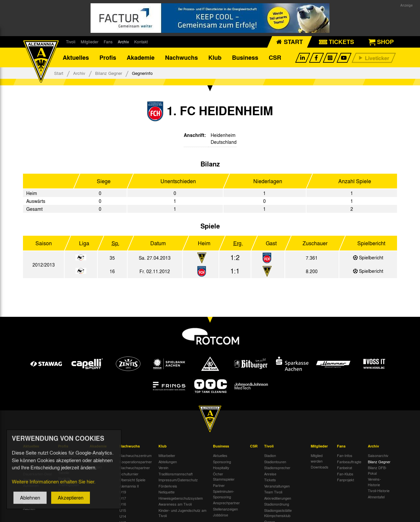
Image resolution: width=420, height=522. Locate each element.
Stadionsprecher (277, 468)
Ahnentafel (376, 497)
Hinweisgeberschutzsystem (181, 498)
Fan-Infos (345, 455)
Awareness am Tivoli (175, 504)
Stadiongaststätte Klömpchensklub (278, 513)
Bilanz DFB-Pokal (377, 470)
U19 (123, 492)
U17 (123, 498)
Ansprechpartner (226, 503)
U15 (123, 510)
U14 (123, 516)
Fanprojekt (346, 480)
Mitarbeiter (167, 455)
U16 (123, 504)
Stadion (270, 455)
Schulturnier (129, 474)
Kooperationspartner (136, 462)
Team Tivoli (273, 492)
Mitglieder (90, 42)
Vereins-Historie (374, 482)
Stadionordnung (277, 504)
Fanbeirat (345, 468)
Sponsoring (222, 462)
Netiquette (167, 492)
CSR (275, 57)
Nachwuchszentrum (136, 455)
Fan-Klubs (345, 474)
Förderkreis (168, 486)
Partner (219, 485)
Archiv (123, 42)
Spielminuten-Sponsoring (224, 494)
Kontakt (141, 42)
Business (245, 57)
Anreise (270, 474)
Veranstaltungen (277, 486)
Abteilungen (168, 462)
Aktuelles (76, 57)
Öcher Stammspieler (224, 477)
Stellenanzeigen (225, 509)
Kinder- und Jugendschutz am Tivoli (182, 513)
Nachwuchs (181, 57)
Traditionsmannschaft (176, 474)
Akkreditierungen (278, 498)
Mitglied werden (317, 458)
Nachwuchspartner (135, 468)
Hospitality (221, 468)
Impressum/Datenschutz (178, 480)
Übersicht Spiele (132, 480)
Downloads (320, 467)
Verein (163, 468)
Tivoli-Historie (379, 490)
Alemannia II (129, 486)
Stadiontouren (275, 462)
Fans (108, 42)
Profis (108, 57)
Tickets (270, 480)
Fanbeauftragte (349, 462)
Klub (215, 57)
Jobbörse (220, 515)
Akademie (141, 57)
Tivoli (71, 42)
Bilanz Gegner (109, 73)
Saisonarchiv (378, 455)
